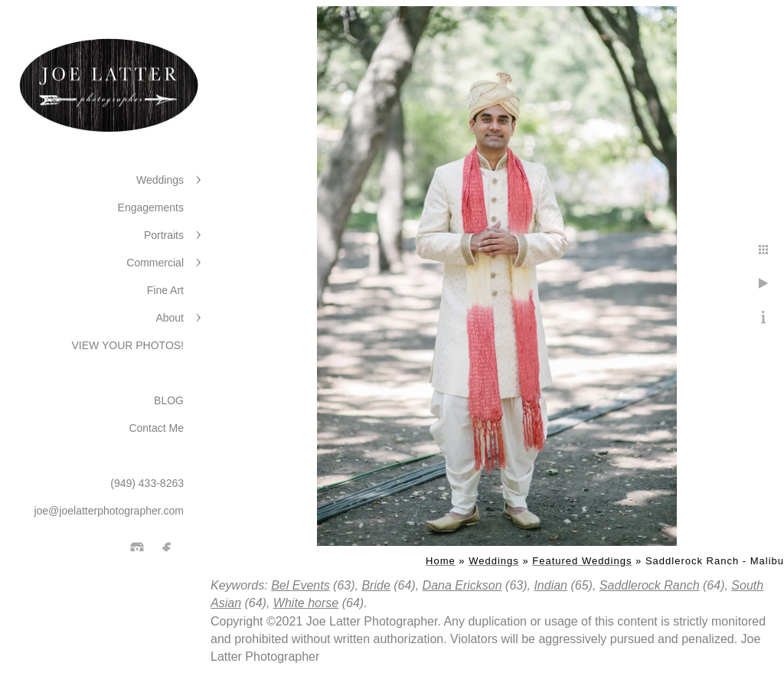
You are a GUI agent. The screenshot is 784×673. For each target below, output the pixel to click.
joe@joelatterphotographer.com (109, 511)
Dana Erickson (462, 585)
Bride (376, 585)
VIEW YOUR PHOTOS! (127, 345)
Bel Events (300, 585)
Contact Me (156, 428)
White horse (306, 603)
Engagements (151, 207)
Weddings (160, 180)
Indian (550, 585)
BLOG (169, 400)
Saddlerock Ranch (650, 585)
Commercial (155, 263)
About (170, 318)
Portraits (164, 235)
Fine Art (165, 290)
